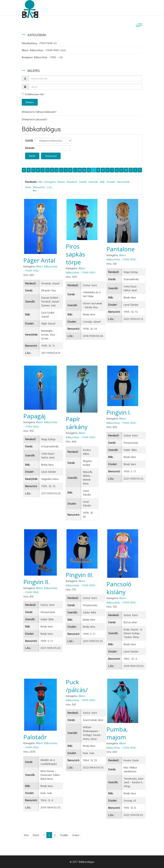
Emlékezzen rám (33, 94)
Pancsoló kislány (119, 588)
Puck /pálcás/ (77, 686)
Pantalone (121, 249)
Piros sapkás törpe (75, 254)
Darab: (83, 182)
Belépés (30, 102)
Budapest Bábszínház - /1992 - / (42, 57)
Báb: (103, 182)
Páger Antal (39, 260)
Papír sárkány (77, 423)
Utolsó (76, 835)
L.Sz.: (50, 187)
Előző (36, 835)
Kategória (50, 182)
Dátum (61, 182)
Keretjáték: (124, 182)
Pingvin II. (37, 582)
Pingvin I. (119, 412)
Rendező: (72, 182)
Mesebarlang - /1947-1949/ (39, 43)
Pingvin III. (80, 575)
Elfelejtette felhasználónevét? (39, 112)
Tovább (64, 835)
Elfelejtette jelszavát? (35, 119)
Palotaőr (35, 737)
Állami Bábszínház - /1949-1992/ (44, 50)
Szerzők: (93, 182)
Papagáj (35, 416)
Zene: (28, 187)
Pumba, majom (117, 733)
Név (41, 182)
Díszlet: (111, 182)
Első (26, 835)
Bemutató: (39, 187)
